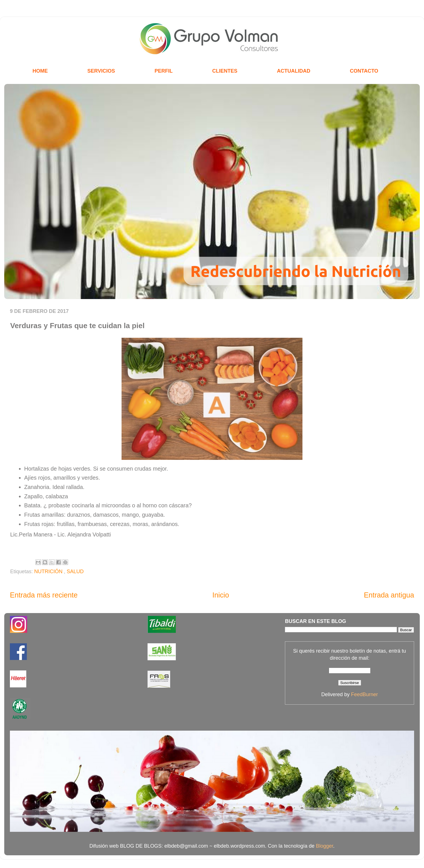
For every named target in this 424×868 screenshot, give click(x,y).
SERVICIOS (101, 71)
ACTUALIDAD (294, 71)
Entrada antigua (389, 595)
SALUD (75, 572)
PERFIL (164, 71)
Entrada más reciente (44, 595)
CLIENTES (225, 71)
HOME (40, 71)
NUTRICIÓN (49, 572)
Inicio (221, 595)
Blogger (325, 846)
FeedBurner (364, 694)
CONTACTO (364, 71)
